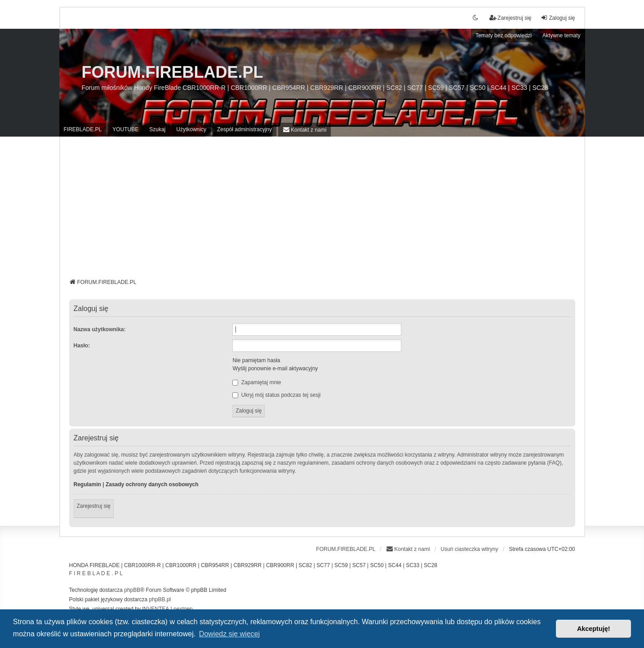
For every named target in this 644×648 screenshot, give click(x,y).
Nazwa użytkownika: (100, 329)
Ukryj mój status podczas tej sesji (276, 395)
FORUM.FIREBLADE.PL (173, 72)
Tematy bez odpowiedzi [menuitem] (504, 36)
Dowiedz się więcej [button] (229, 634)
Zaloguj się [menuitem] (558, 18)
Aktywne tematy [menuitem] (562, 36)
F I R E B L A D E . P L (96, 573)
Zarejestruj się (94, 506)
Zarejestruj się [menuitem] (510, 18)
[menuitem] (304, 130)
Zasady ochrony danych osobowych (152, 484)
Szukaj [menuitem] (157, 129)
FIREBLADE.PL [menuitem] (83, 129)
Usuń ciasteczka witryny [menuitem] (469, 549)
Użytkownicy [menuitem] (191, 129)
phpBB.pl (160, 599)
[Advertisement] (322, 211)
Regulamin (87, 484)
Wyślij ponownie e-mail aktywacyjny (275, 368)
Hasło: (82, 346)
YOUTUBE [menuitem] (125, 129)
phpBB (132, 590)
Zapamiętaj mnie (257, 382)
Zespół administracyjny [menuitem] (244, 129)
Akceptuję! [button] (594, 629)
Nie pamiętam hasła (256, 360)
